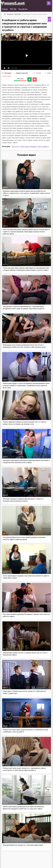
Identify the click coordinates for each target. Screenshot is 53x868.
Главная (5, 9)
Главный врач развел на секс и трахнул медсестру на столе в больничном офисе (25, 654)
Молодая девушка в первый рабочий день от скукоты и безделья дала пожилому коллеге (23, 500)
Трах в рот (15, 146)
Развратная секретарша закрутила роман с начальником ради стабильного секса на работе (25, 731)
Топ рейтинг (23, 9)
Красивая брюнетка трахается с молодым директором (23, 845)
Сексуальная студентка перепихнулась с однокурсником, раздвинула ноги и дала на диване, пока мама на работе (24, 307)
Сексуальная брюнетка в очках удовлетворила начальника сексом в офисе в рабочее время (24, 538)
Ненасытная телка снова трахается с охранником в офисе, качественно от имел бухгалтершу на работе (24, 769)
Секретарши (25, 146)
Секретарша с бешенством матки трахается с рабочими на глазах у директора (24, 692)
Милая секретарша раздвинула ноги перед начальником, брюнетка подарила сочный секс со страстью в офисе (24, 808)
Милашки (34, 146)
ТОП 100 (13, 9)
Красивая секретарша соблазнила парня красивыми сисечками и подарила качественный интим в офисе (26, 461)
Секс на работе (43, 146)
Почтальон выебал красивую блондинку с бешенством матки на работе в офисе (26, 615)
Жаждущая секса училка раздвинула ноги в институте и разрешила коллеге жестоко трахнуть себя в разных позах (24, 346)
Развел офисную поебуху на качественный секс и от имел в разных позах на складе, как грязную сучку (25, 423)
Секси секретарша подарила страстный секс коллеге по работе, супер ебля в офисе (26, 577)
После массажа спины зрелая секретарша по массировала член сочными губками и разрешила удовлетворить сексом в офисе (26, 269)
